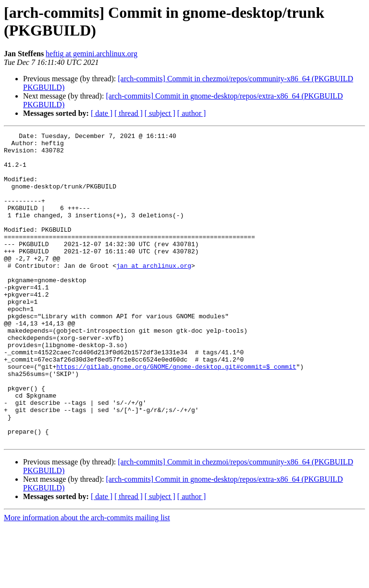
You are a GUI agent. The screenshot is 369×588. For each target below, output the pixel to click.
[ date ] (102, 113)
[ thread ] (129, 113)
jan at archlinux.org (154, 293)
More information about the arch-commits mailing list (87, 580)
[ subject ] (160, 113)
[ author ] (192, 113)
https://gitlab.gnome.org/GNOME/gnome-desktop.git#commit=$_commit (176, 414)
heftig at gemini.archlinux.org (92, 54)
